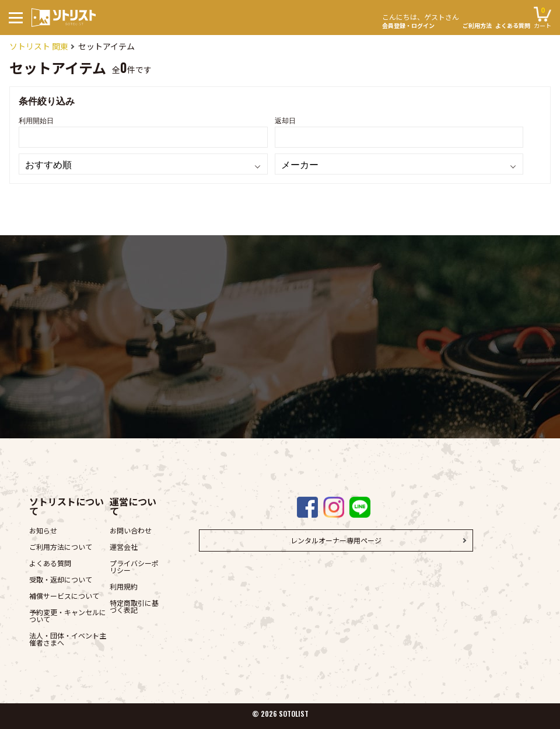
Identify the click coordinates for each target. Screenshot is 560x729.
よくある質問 (513, 26)
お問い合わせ (131, 530)
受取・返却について (61, 579)
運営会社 (124, 547)
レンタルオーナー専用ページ (336, 540)
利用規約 (124, 586)
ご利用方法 (477, 26)
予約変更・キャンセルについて (68, 615)
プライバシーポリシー (134, 566)
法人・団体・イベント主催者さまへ (68, 639)
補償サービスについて (64, 596)
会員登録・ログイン (421, 20)
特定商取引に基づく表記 (134, 606)
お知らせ (43, 530)
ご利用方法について (61, 547)
